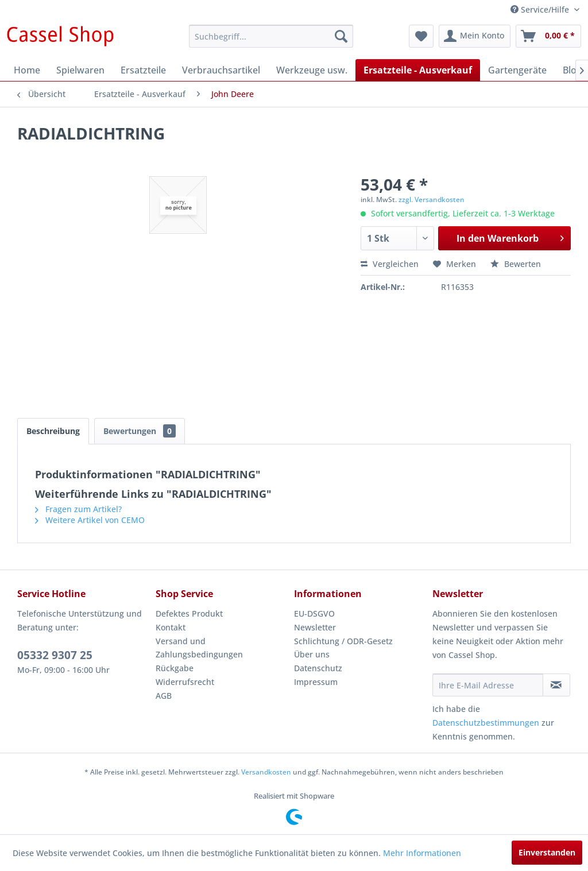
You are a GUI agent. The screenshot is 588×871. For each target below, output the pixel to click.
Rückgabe (175, 668)
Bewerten (516, 264)
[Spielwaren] (80, 70)
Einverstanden (547, 852)
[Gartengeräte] (517, 70)
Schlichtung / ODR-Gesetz (343, 641)
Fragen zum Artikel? (78, 509)
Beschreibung (53, 431)
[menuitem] (271, 36)
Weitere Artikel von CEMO (90, 520)
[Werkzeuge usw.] (312, 70)
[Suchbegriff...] (271, 36)
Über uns (312, 654)
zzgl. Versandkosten (432, 200)
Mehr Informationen (422, 853)
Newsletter (315, 627)
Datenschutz (318, 668)
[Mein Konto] (475, 36)
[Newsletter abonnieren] (556, 685)
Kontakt (171, 627)
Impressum (316, 682)
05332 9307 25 (55, 655)
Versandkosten (266, 772)
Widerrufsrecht (185, 682)
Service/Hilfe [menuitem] (541, 9)
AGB (164, 696)
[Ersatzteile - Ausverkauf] (418, 70)
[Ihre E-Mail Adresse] (488, 685)
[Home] (27, 70)
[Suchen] (341, 36)
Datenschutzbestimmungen (486, 723)
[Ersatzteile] (143, 70)
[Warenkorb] (548, 36)
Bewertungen (140, 431)
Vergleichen (390, 264)
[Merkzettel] (421, 36)
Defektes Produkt (189, 613)
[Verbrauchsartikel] (221, 70)
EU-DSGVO (314, 613)
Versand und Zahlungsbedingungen (199, 648)
